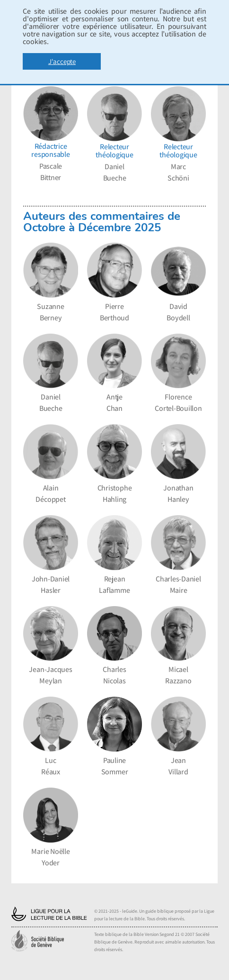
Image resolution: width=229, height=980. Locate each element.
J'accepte (62, 61)
